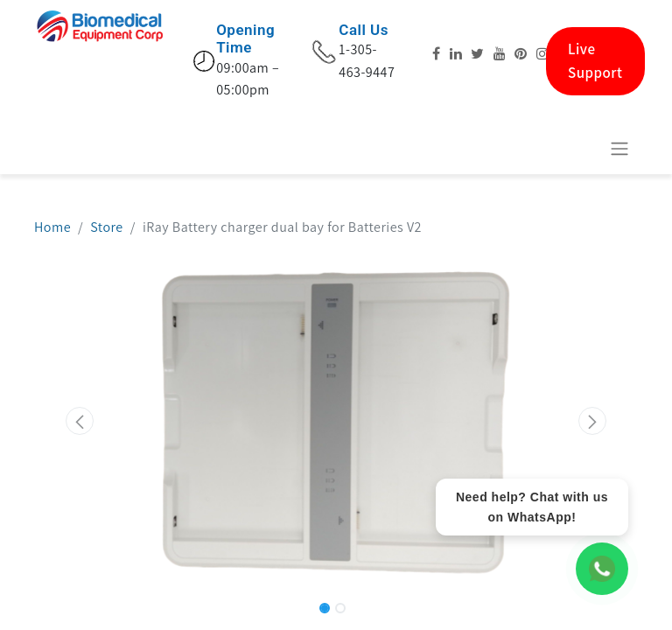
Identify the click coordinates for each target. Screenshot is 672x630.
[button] (80, 421)
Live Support (595, 61)
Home (52, 227)
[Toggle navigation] (619, 148)
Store (107, 227)
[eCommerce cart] (577, 148)
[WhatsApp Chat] (602, 569)
